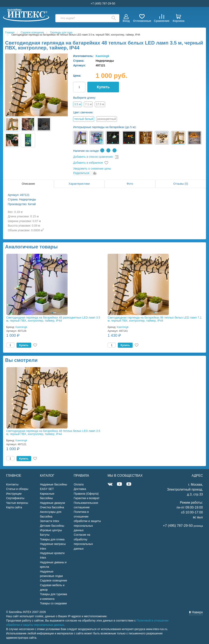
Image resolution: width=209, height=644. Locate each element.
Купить (103, 87)
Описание (28, 184)
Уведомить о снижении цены (92, 169)
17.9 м (100, 104)
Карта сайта (14, 507)
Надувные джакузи (53, 503)
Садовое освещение (54, 580)
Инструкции (14, 494)
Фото (130, 184)
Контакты (12, 484)
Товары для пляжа (52, 539)
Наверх (196, 612)
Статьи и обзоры (17, 489)
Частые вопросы (17, 503)
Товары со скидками (53, 603)
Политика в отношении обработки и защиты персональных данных (87, 521)
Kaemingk (103, 56)
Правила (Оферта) (86, 494)
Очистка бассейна (52, 507)
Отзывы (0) (181, 184)
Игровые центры (51, 530)
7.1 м (88, 104)
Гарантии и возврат (87, 498)
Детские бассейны (52, 526)
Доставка (80, 489)
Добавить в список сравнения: (93, 157)
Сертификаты (15, 498)
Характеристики (79, 184)
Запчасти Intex (50, 521)
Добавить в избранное (88, 163)
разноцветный (107, 119)
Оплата (79, 484)
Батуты (45, 535)
